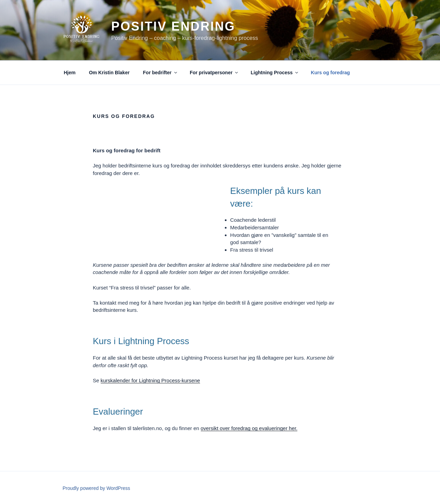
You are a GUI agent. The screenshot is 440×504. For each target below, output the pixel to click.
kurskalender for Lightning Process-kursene (150, 380)
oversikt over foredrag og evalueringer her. (249, 428)
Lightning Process (275, 73)
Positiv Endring (173, 26)
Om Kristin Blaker (109, 73)
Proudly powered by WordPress (96, 488)
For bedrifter (161, 73)
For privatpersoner (214, 73)
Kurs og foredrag (330, 73)
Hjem (70, 73)
